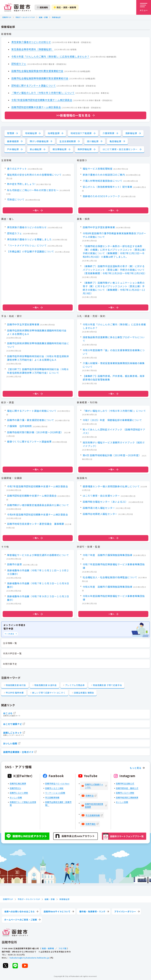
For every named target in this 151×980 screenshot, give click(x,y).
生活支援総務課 (68, 141)
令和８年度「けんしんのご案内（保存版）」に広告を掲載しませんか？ (50, 56)
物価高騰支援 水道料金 (46, 685)
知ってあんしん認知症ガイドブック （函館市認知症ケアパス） (114, 431)
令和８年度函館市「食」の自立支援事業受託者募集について (114, 352)
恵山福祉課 (36, 149)
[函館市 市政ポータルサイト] (17, 7)
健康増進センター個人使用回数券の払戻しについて (111, 486)
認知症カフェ (19, 64)
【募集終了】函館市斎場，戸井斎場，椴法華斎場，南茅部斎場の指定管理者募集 (114, 378)
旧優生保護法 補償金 (84, 693)
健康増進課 (13, 141)
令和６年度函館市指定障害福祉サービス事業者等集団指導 (114, 598)
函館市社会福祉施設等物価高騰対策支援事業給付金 (40, 78)
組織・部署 (43, 17)
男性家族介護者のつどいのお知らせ (31, 42)
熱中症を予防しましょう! (21, 184)
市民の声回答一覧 (12, 653)
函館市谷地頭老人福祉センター (100, 514)
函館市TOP (7, 17)
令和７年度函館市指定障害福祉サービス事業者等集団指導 (114, 566)
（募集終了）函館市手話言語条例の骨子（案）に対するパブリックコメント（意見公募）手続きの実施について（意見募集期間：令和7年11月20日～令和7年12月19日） (115, 270)
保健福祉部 (56, 17)
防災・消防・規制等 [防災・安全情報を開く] (65, 7)
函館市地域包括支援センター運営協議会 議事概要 (36, 524)
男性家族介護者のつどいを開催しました (29, 239)
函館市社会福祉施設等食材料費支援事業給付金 (37, 71)
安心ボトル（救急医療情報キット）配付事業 (107, 187)
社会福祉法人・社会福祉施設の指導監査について (110, 577)
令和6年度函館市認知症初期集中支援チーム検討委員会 (38, 514)
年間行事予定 (10, 664)
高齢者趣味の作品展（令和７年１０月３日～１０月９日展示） (38, 585)
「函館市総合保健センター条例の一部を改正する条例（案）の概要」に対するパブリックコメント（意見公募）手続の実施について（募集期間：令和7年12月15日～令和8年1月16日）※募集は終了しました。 (114, 252)
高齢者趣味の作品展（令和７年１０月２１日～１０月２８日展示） (38, 572)
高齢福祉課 (131, 133)
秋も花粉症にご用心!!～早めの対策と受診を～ (33, 190)
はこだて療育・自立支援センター (120, 149)
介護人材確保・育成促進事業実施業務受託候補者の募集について (114, 365)
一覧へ (38, 210)
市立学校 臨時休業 (15, 693)
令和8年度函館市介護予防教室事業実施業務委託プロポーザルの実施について (114, 235)
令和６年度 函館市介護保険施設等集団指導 (107, 587)
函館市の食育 (15, 564)
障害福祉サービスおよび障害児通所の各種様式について (38, 555)
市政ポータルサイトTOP (25, 17)
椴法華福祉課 (60, 149)
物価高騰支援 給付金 (16, 685)
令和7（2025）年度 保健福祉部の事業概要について (112, 420)
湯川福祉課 (93, 141)
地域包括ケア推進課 (81, 133)
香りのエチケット (17, 169)
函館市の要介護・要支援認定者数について (31, 420)
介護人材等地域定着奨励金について (103, 181)
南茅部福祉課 (85, 149)
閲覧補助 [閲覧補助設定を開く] (42, 7)
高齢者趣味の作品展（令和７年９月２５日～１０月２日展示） (38, 598)
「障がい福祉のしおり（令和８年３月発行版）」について (43, 93)
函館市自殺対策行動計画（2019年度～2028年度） (35, 432)
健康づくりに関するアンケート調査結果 (29, 442)
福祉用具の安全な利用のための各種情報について (34, 175)
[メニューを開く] (144, 7)
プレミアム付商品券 (75, 685)
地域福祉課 (31, 133)
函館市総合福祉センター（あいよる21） (105, 502)
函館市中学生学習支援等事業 (99, 227)
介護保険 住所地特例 (19, 426)
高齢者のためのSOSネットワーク (101, 196)
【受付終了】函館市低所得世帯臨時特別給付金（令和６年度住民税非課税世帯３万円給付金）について (38, 371)
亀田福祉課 (115, 141)
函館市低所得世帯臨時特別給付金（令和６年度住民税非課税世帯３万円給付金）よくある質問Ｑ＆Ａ (38, 358)
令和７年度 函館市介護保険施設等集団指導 (107, 555)
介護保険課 (108, 133)
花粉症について (16, 200)
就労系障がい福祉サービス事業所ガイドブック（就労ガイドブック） (114, 444)
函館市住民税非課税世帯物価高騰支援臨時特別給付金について (38, 345)
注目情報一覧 (10, 643)
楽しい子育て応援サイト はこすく (49, 693)
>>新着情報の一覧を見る (74, 115)
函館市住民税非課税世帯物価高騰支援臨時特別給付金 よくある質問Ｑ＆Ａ (38, 332)
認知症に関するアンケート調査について (34, 85)
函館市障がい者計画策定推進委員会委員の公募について (38, 505)
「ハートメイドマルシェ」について (27, 246)
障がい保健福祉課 (39, 141)
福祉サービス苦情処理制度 (98, 169)
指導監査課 (54, 133)
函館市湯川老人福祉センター (99, 508)
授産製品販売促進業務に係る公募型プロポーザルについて (114, 339)
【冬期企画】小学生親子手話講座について (31, 252)
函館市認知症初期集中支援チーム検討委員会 (36, 107)
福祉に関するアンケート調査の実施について (32, 411)
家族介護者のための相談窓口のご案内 (104, 175)
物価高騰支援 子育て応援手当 (107, 685)
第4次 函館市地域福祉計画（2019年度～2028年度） (112, 455)
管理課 (11, 133)
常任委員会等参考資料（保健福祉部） (32, 49)
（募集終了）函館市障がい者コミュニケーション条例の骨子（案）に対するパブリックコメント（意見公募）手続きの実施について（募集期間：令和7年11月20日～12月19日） (114, 288)
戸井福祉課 (13, 149)
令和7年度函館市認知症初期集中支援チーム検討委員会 (42, 100)
